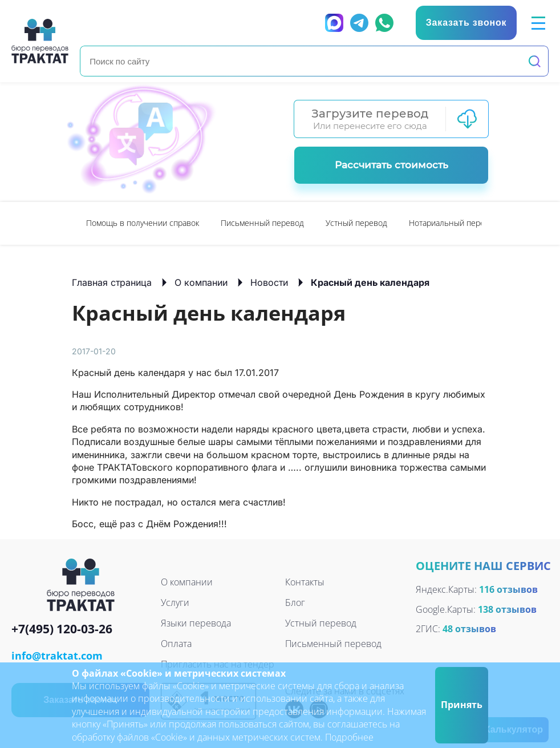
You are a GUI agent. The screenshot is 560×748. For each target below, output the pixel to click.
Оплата (176, 644)
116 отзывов (508, 589)
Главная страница (112, 282)
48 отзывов (469, 629)
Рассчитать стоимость (391, 165)
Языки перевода (196, 623)
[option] (143, 223)
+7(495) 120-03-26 (62, 630)
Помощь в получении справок (143, 223)
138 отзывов (507, 609)
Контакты (305, 582)
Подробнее (349, 737)
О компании (201, 282)
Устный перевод (356, 223)
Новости (269, 282)
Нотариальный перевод (454, 223)
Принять (462, 705)
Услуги (175, 603)
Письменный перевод (262, 223)
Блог (295, 603)
